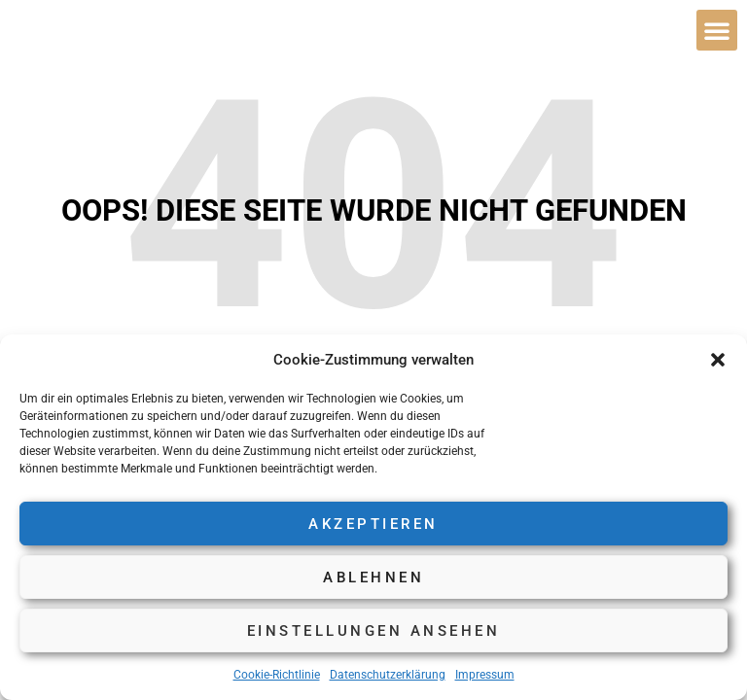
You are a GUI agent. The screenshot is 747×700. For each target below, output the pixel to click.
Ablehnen (373, 577)
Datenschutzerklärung (388, 675)
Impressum (485, 675)
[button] (718, 360)
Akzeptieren (373, 524)
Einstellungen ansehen (374, 631)
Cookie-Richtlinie (277, 675)
